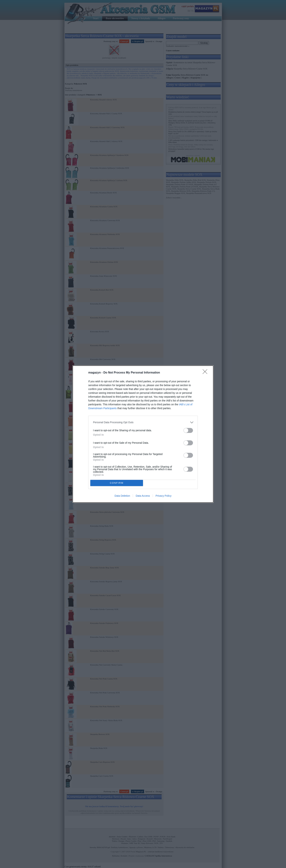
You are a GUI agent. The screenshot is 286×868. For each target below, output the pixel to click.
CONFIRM (117, 483)
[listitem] (143, 422)
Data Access (143, 496)
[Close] (206, 373)
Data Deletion (122, 496)
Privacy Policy (164, 496)
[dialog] (143, 434)
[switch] (188, 430)
